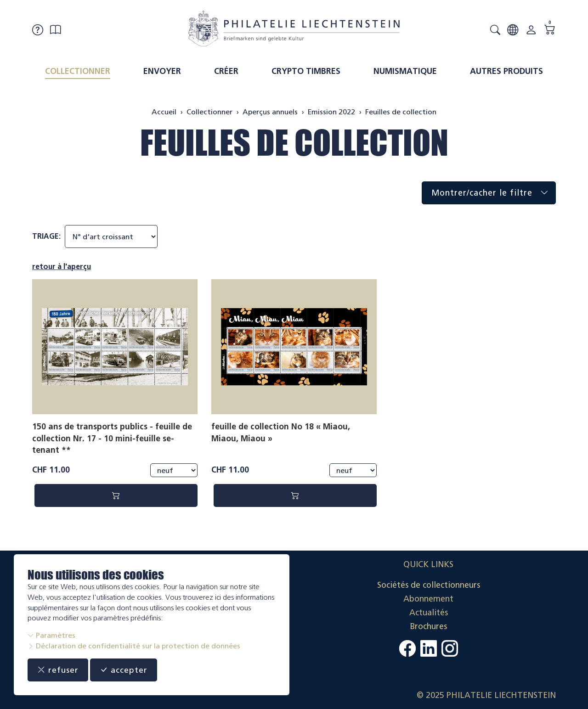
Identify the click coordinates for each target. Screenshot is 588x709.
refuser (58, 670)
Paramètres (51, 635)
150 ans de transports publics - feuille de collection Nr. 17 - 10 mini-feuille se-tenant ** (112, 438)
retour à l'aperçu (62, 267)
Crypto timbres (306, 71)
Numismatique (405, 71)
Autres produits (506, 71)
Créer (226, 71)
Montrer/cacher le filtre (493, 193)
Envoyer (162, 71)
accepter (124, 670)
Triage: (46, 236)
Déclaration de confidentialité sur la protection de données (134, 646)
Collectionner (78, 71)
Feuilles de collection (294, 143)
